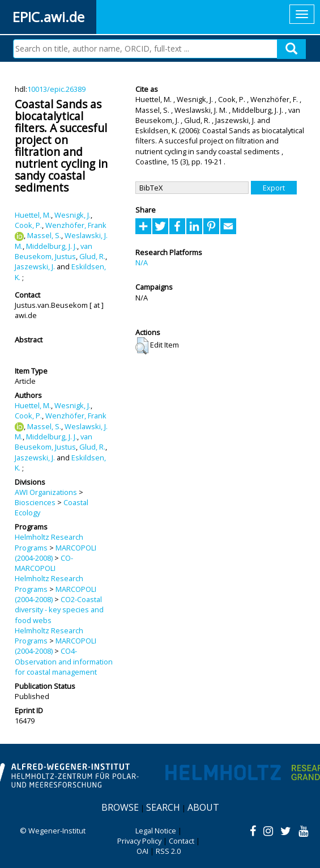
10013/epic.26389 (56, 89)
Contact (182, 841)
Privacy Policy (139, 841)
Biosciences (35, 502)
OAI (142, 851)
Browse (120, 807)
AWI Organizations (46, 492)
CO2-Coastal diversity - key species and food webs (59, 610)
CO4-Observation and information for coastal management (64, 661)
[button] (142, 346)
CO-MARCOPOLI (44, 563)
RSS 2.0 (168, 851)
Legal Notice (156, 831)
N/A (142, 262)
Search (163, 807)
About (203, 807)
